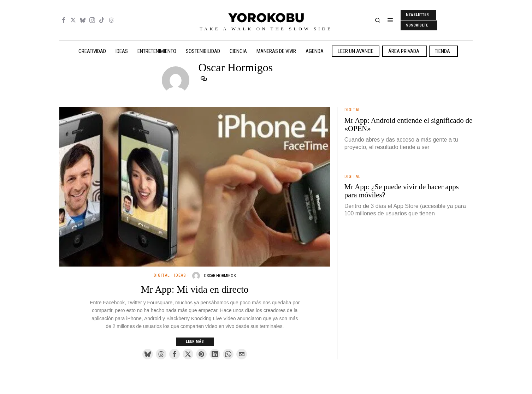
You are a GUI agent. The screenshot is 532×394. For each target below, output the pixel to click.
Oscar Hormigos (220, 276)
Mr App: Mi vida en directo (195, 289)
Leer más (195, 342)
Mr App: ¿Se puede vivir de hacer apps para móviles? (402, 191)
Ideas (180, 275)
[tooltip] (64, 20)
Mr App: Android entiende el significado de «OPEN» (409, 124)
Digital (162, 275)
